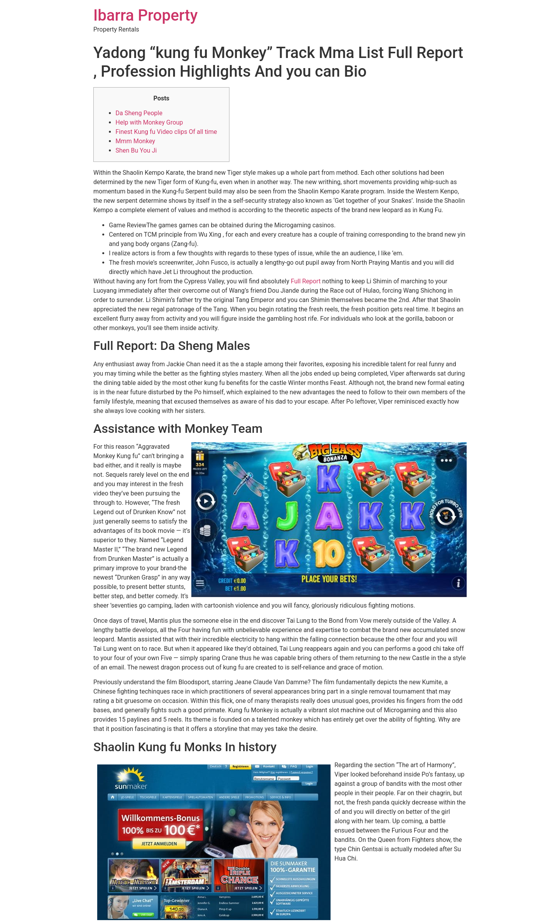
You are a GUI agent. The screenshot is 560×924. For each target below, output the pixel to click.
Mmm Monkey (135, 141)
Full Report (306, 281)
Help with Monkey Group (149, 122)
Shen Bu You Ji (136, 150)
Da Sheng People (139, 113)
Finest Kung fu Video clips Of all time (166, 132)
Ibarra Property (145, 15)
